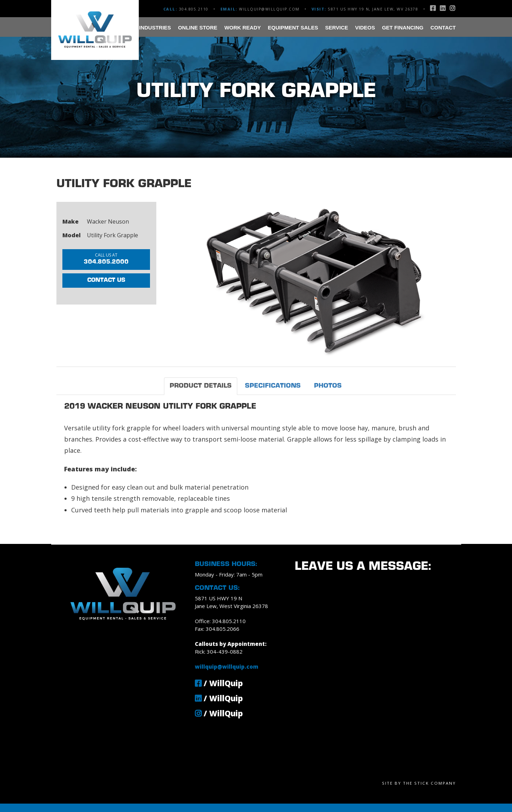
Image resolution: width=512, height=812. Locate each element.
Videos (365, 28)
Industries (155, 28)
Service (337, 28)
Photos (328, 386)
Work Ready (243, 28)
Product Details (201, 386)
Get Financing (403, 28)
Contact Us (106, 280)
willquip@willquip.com (269, 9)
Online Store (198, 28)
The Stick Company (429, 783)
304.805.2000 (106, 258)
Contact (443, 28)
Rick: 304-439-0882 (219, 651)
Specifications (273, 386)
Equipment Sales (293, 28)
